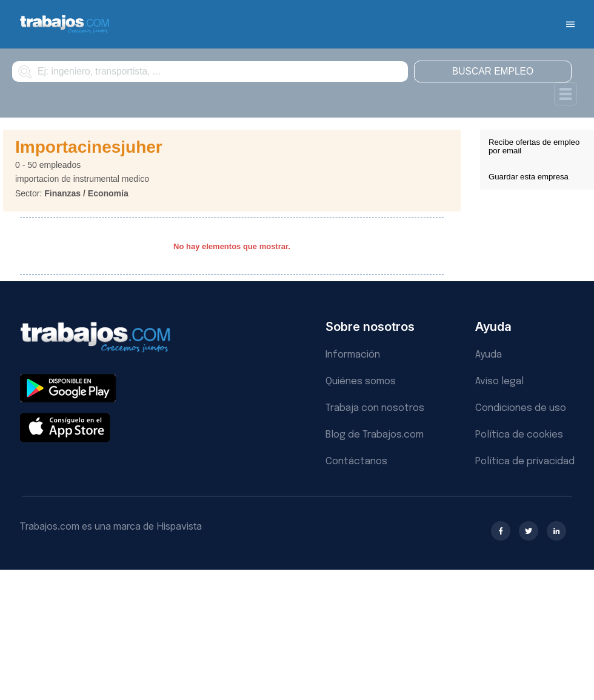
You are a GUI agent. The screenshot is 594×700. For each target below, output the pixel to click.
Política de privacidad (525, 462)
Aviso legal (499, 382)
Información (353, 355)
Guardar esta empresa (529, 177)
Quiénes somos (361, 382)
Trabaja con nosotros (375, 408)
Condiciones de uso (521, 408)
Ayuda (489, 355)
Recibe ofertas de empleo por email (534, 146)
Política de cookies (519, 435)
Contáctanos (356, 462)
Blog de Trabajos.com (375, 435)
